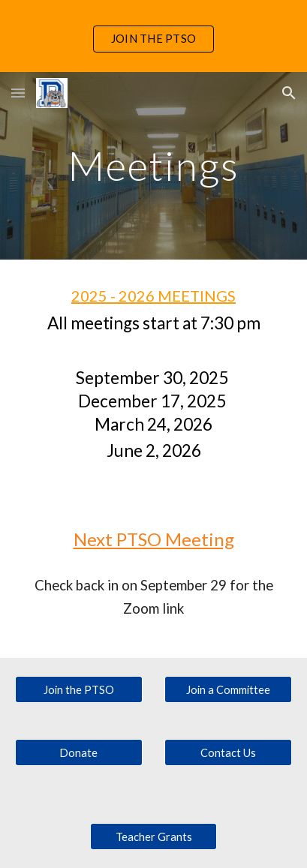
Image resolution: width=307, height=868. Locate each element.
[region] (153, 36)
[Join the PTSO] (79, 689)
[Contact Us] (228, 752)
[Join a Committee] (228, 689)
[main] (153, 165)
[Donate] (79, 752)
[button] (18, 93)
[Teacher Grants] (154, 836)
